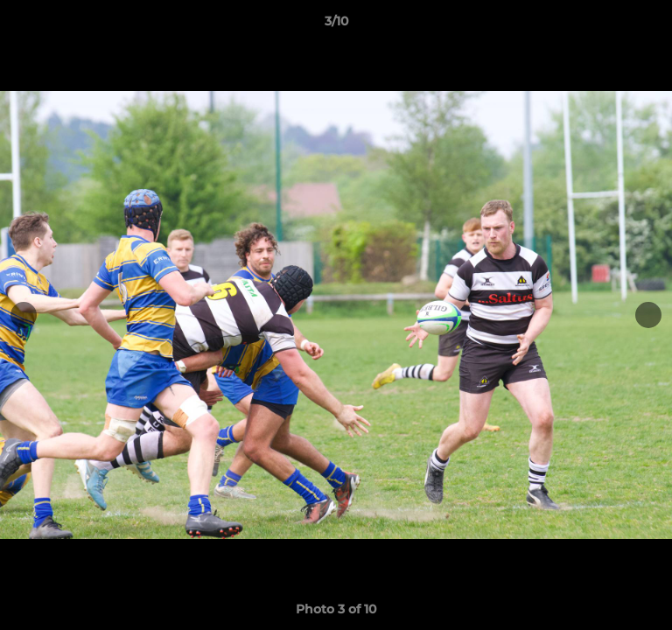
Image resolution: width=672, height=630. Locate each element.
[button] (651, 25)
